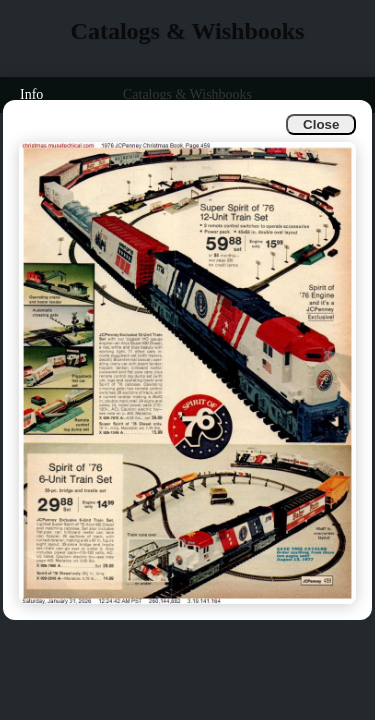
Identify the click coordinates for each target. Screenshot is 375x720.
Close (321, 124)
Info (31, 94)
